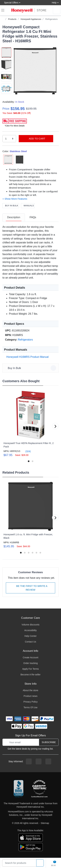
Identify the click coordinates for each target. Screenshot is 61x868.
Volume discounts (31, 625)
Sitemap (45, 823)
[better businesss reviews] (19, 789)
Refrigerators (51, 19)
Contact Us (30, 642)
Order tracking (30, 663)
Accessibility (30, 630)
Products (12, 19)
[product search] (40, 863)
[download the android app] (31, 847)
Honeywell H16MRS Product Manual (27, 357)
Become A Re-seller (30, 675)
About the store (30, 690)
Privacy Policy (30, 702)
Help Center (30, 636)
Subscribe (49, 742)
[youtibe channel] (48, 761)
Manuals (28, 206)
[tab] (14, 218)
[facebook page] (29, 761)
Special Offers (10, 3)
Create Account (31, 657)
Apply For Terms (31, 669)
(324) (26, 451)
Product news (30, 696)
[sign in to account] (57, 10)
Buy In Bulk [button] (31, 368)
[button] (35, 71)
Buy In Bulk (11, 206)
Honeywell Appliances (31, 19)
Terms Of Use (31, 707)
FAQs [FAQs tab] (33, 217)
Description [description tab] (14, 217)
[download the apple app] (31, 837)
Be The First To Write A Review (31, 588)
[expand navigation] (3, 10)
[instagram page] (39, 761)
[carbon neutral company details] (39, 789)
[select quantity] (9, 139)
